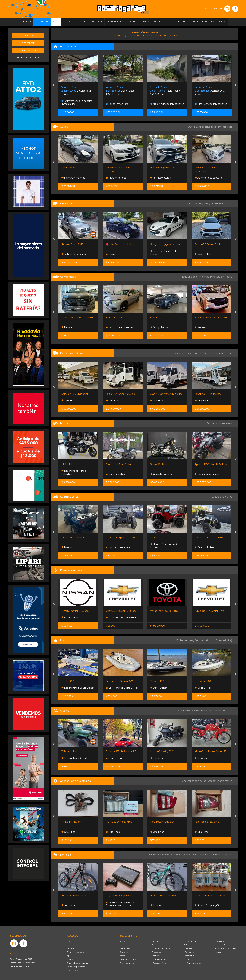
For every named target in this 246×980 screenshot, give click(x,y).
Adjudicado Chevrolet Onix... (210, 611)
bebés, (196, 855)
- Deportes (219, 941)
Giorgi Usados (159, 327)
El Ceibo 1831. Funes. (76, 91)
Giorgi (154, 318)
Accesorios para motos (219, 781)
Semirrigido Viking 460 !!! (119, 681)
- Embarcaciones (159, 959)
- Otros (218, 952)
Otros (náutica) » (225, 640)
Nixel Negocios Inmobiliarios (167, 104)
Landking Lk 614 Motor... (208, 394)
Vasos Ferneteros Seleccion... (210, 896)
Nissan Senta (70, 617)
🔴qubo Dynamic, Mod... (119, 244)
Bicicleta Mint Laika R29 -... (165, 896)
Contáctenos (72, 970)
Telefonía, (152, 855)
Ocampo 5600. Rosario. (210, 91)
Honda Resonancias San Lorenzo (165, 546)
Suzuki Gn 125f (158, 464)
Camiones (124, 952)
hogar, (188, 855)
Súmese (70, 948)
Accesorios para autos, (195, 781)
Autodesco (202, 758)
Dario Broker (159, 688)
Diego (111, 254)
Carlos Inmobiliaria (117, 104)
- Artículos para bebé (192, 963)
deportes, (205, 855)
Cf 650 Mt (67, 464)
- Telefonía (188, 948)
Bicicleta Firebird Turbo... (75, 896)
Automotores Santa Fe (209, 178)
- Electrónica (189, 952)
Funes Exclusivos (116, 758)
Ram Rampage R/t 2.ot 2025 (77, 318)
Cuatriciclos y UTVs (128, 959)
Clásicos (155, 941)
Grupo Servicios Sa (162, 474)
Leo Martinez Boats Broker (78, 688)
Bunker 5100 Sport (160, 681)
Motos (123, 956)
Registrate (28, 43)
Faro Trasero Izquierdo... (163, 822)
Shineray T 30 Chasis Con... (76, 394)
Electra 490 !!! (69, 681)
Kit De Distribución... (72, 822)
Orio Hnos (68, 401)
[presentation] (54, 85)
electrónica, (164, 855)
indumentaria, (218, 855)
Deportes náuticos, (205, 640)
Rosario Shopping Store (209, 905)
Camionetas (125, 948)
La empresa (72, 945)
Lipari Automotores (118, 547)
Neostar (67, 327)
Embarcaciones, (185, 640)
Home (70, 941)
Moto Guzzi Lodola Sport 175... (211, 751)
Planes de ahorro (127, 963)
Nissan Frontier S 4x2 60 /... (76, 611)
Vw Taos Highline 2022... (163, 168)
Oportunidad (68, 168)
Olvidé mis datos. (28, 58)
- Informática (189, 956)
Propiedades (157, 952)
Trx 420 (154, 538)
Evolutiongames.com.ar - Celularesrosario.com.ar (121, 904)
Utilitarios (124, 945)
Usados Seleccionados (119, 327)
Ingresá (28, 35)
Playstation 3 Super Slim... (120, 896)
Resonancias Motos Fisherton (74, 472)
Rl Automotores (116, 178)
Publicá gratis (28, 51)
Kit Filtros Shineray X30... (119, 822)
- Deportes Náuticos (160, 963)
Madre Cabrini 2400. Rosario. (165, 91)
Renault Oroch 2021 (72, 244)
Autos (123, 941)
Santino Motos (115, 474)
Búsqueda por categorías (77, 963)
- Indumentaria (222, 945)
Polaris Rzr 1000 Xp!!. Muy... (210, 538)
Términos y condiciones (77, 952)
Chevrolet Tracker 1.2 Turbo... (121, 611)
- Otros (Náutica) (190, 941)
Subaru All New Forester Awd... (211, 318)
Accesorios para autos (161, 945)
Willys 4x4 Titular (70, 751)
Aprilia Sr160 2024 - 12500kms (211, 464)
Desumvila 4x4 (204, 254)
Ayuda (70, 956)
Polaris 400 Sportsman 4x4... (121, 538)
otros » (230, 855)
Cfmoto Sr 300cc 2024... (119, 464)
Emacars (156, 758)
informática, (177, 855)
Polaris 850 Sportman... (74, 538)
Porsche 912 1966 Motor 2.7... (122, 751)
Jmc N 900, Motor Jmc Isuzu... (167, 394)
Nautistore (69, 547)
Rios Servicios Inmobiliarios (211, 104)
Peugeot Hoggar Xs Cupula (165, 244)
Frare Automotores (73, 178)
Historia (70, 959)
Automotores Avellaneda (121, 617)
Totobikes (68, 905)
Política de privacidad (76, 967)
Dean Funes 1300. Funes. (120, 91)
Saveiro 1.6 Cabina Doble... (209, 244)
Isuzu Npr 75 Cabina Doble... (121, 394)
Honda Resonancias (207, 474)
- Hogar (187, 959)
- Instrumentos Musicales (226, 948)
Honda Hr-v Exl (114, 318)
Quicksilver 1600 (204, 681)
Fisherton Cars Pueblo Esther (164, 253)
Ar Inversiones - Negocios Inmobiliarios (77, 103)
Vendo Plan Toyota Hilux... (164, 611)
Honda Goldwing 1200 (162, 751)
